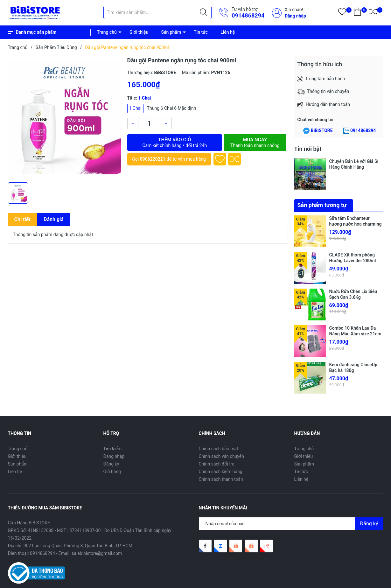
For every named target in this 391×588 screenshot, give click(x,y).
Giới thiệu (139, 32)
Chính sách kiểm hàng (221, 472)
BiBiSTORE (322, 130)
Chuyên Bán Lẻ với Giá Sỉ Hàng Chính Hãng (354, 164)
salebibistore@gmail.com (97, 553)
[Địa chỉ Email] (291, 524)
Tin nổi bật (308, 149)
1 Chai (135, 108)
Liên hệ (228, 32)
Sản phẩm (171, 32)
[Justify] (203, 12)
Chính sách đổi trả (217, 464)
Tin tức (201, 32)
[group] (64, 118)
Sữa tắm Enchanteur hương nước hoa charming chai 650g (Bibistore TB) (356, 224)
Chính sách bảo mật (219, 449)
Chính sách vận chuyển (222, 456)
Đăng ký (111, 464)
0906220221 (153, 159)
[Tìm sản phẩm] (157, 12)
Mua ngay (255, 143)
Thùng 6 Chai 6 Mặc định (172, 108)
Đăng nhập (295, 16)
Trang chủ (107, 32)
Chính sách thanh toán (221, 479)
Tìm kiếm (113, 449)
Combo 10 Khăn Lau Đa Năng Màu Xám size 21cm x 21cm (355, 334)
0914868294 (248, 15)
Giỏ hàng (112, 472)
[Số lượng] (150, 124)
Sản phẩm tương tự (322, 205)
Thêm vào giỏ (175, 143)
